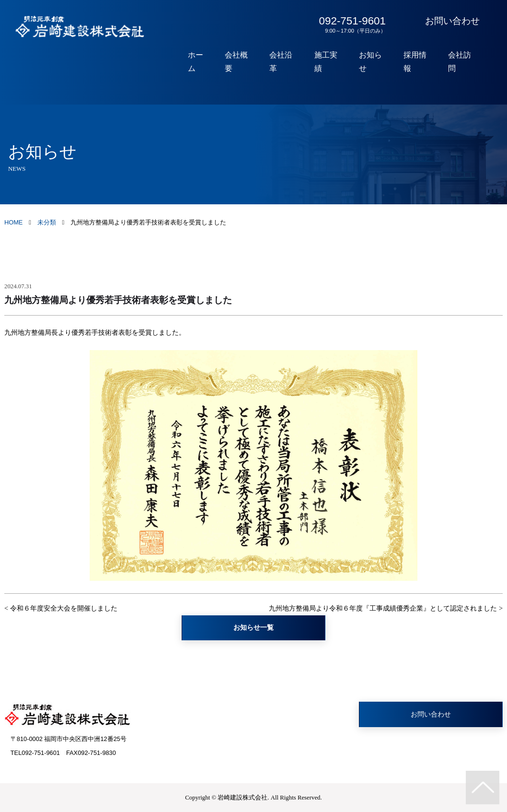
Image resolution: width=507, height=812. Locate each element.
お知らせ (375, 62)
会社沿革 (289, 62)
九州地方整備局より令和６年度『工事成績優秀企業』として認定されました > (386, 608)
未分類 (47, 222)
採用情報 (418, 62)
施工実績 (332, 62)
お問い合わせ (452, 21)
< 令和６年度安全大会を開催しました (61, 608)
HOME (13, 222)
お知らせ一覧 (253, 627)
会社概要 (246, 62)
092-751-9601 (351, 24)
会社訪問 (461, 62)
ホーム (207, 62)
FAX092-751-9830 (91, 753)
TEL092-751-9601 (35, 753)
